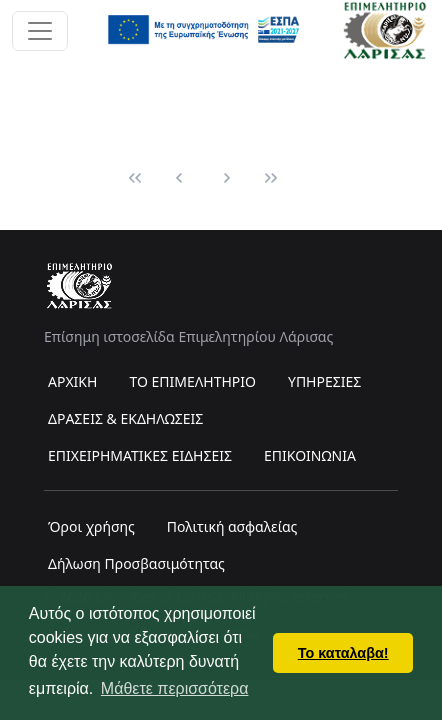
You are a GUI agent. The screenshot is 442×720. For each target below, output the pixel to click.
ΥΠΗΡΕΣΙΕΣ (324, 381)
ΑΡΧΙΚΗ (72, 381)
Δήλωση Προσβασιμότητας (136, 563)
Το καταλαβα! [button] (343, 653)
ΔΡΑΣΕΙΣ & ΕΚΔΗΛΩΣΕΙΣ (125, 418)
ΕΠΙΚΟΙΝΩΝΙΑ (310, 455)
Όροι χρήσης (91, 526)
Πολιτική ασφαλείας (232, 526)
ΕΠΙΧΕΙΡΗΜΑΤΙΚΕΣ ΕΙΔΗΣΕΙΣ (140, 455)
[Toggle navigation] (40, 31)
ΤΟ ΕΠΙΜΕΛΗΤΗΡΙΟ (192, 381)
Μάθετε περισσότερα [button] (175, 688)
